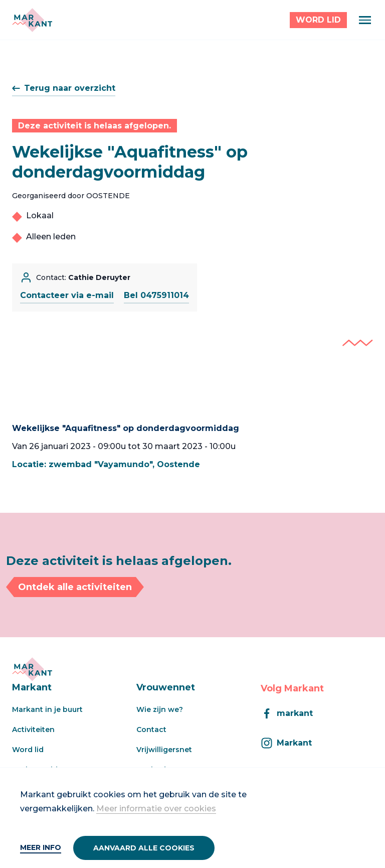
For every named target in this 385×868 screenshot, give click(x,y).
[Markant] (32, 20)
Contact (151, 730)
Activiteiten (33, 730)
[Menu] (365, 20)
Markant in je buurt (47, 709)
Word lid (28, 750)
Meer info (41, 847)
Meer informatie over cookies (156, 809)
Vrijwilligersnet (164, 750)
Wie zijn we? (160, 709)
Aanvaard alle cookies (144, 848)
